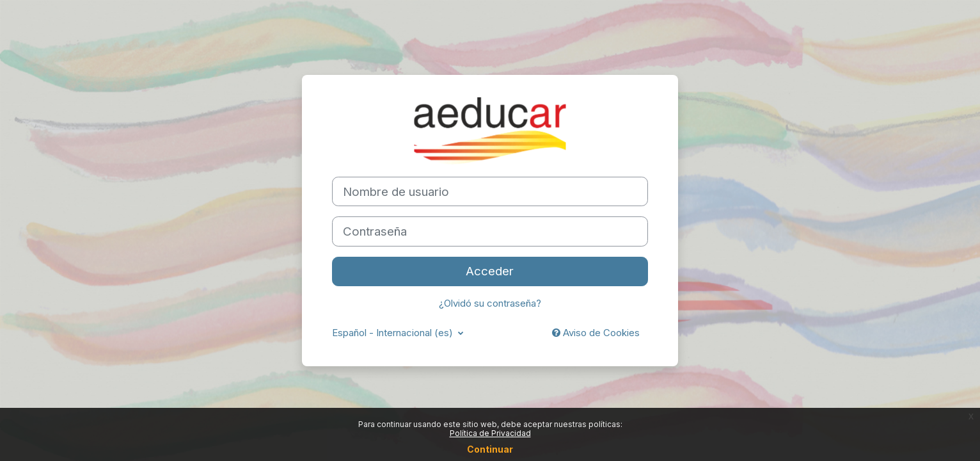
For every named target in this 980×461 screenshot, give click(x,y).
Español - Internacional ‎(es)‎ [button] (394, 333)
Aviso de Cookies (596, 333)
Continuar (490, 449)
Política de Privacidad (490, 433)
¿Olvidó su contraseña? (490, 303)
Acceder (490, 271)
